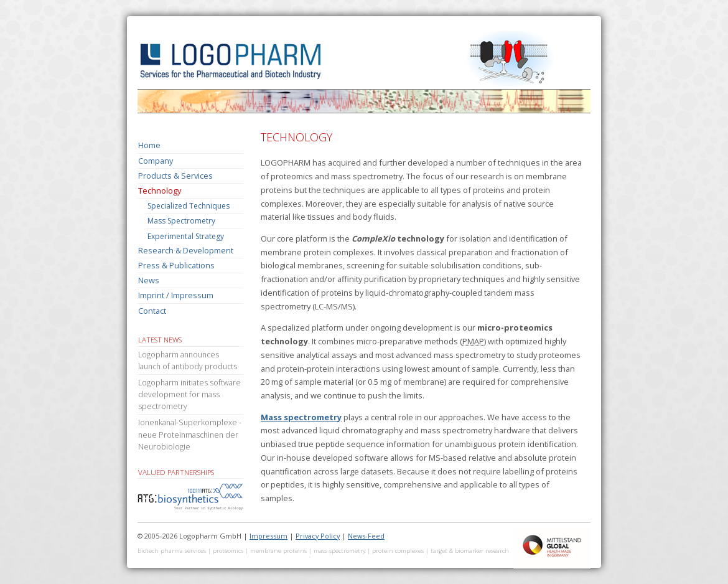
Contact (152, 311)
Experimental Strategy (186, 236)
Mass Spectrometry (181, 221)
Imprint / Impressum (176, 295)
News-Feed (366, 536)
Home (149, 145)
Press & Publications (176, 265)
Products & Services (175, 176)
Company (156, 161)
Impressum (268, 536)
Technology (160, 191)
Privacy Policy (318, 536)
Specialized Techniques (189, 206)
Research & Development (186, 250)
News (149, 280)
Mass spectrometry (301, 417)
